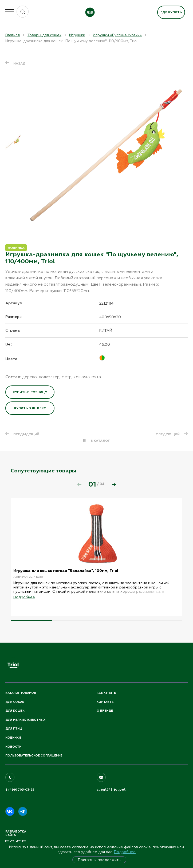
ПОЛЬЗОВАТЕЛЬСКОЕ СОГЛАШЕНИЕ (34, 756)
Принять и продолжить (99, 860)
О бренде (105, 711)
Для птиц (14, 729)
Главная (13, 35)
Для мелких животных (25, 720)
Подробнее (125, 852)
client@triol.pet (111, 790)
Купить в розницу (30, 392)
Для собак (15, 702)
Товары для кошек (44, 35)
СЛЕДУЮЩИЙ (168, 434)
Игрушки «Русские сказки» (117, 35)
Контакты (105, 702)
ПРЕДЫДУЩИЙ (26, 434)
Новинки (13, 738)
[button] (114, 484)
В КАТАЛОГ (100, 441)
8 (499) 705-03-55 (20, 790)
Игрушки (77, 35)
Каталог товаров (21, 693)
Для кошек (15, 711)
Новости (13, 747)
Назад (19, 63)
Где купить (171, 12)
